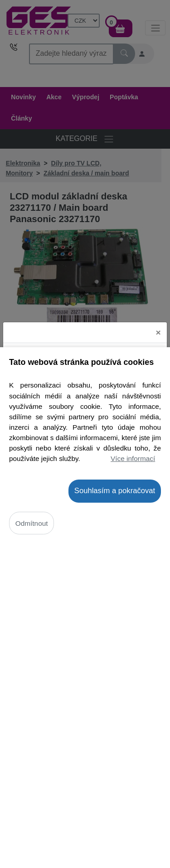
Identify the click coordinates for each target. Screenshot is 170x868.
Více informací (133, 458)
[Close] (158, 322)
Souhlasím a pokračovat (115, 491)
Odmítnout (32, 523)
